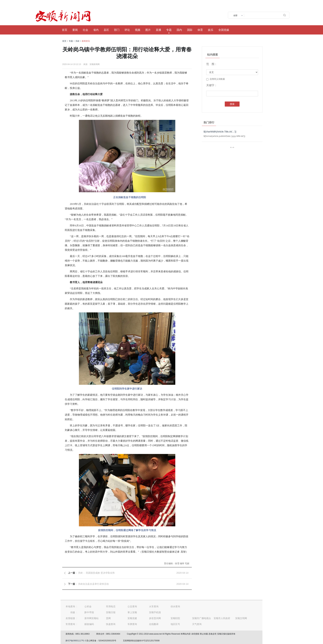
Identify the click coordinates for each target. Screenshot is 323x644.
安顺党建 (132, 618)
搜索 (232, 104)
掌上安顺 (132, 612)
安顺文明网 (241, 618)
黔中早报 (89, 612)
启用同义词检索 (216, 79)
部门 (117, 30)
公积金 (88, 606)
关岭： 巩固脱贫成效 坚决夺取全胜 (96, 573)
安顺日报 (111, 612)
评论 (127, 30)
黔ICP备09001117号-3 (76, 641)
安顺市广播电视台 (202, 618)
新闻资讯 (86, 41)
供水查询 (175, 606)
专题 (169, 30)
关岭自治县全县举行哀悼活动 (93, 584)
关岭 (77, 41)
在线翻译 (154, 624)
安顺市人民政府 (222, 618)
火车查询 (154, 606)
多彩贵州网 (155, 618)
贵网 (108, 618)
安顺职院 (175, 618)
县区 (106, 30)
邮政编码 (89, 624)
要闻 (75, 30)
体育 (200, 30)
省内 (96, 30)
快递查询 (111, 624)
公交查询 (132, 606)
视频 (138, 30)
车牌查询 (132, 624)
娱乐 (211, 30)
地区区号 (175, 624)
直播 (158, 30)
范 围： (212, 64)
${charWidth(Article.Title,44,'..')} (220, 132)
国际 (190, 30)
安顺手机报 (155, 612)
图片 (148, 30)
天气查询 (197, 624)
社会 (85, 30)
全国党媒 (224, 30)
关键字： (212, 85)
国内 (179, 30)
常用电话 (111, 606)
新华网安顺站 (92, 618)
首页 (65, 30)
